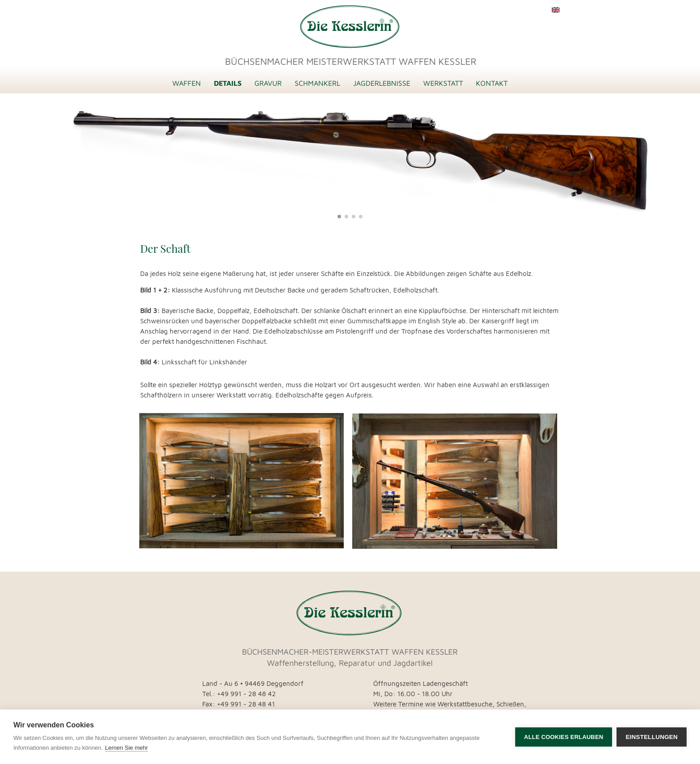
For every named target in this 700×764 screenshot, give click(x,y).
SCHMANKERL (317, 83)
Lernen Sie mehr (126, 748)
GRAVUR (268, 83)
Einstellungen (652, 737)
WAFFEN (187, 83)
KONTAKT (492, 83)
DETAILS (228, 83)
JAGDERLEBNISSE (382, 83)
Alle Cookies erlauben (564, 737)
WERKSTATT (443, 83)
